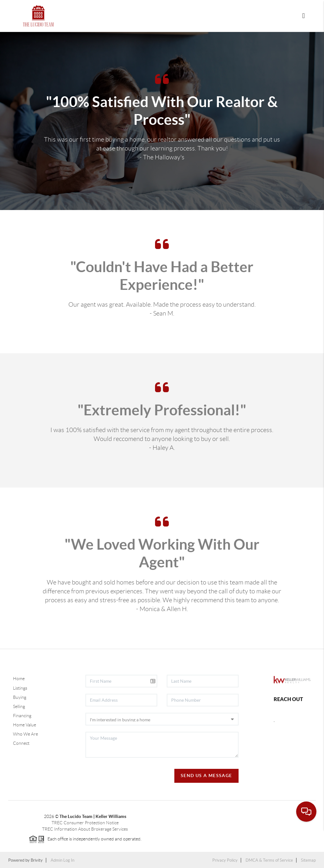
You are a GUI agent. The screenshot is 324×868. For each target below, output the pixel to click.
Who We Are (25, 734)
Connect (21, 743)
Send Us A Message (206, 775)
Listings (20, 688)
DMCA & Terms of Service (269, 860)
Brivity (37, 860)
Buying (20, 697)
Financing (22, 716)
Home (19, 679)
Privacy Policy (225, 860)
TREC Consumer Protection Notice (85, 823)
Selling (19, 706)
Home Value (25, 725)
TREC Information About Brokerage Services (85, 829)
